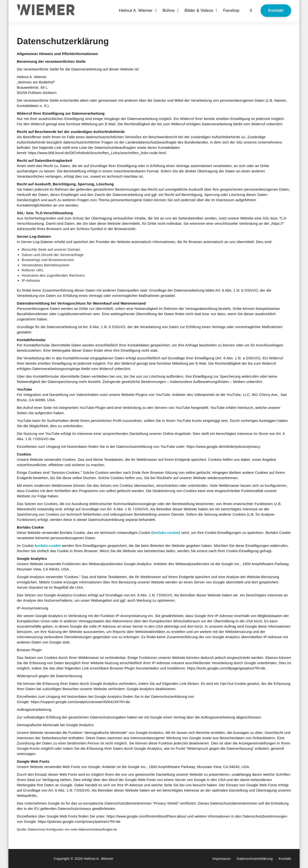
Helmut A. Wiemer (136, 10)
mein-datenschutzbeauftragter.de (94, 829)
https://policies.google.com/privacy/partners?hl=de (79, 821)
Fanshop (231, 10)
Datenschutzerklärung (255, 859)
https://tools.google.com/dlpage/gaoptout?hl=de (226, 668)
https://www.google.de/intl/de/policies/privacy (223, 446)
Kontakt (276, 10)
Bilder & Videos (199, 10)
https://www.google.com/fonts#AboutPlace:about (146, 816)
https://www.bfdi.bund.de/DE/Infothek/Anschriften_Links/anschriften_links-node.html (97, 153)
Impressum (222, 859)
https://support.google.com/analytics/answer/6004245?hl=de (80, 702)
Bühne (169, 10)
